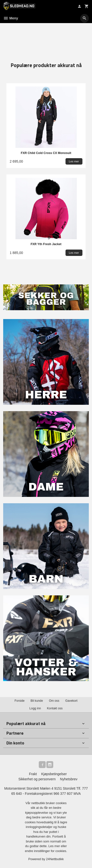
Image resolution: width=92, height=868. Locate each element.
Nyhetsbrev (69, 779)
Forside (20, 701)
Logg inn (35, 708)
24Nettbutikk (55, 859)
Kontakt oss (55, 708)
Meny (11, 18)
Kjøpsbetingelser (54, 774)
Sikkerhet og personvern (37, 779)
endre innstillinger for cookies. (46, 851)
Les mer (55, 846)
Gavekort (71, 701)
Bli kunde (37, 701)
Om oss (54, 701)
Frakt (33, 774)
